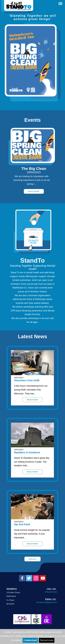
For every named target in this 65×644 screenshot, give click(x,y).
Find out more (47, 640)
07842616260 (51, 592)
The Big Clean (34, 169)
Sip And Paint (22, 524)
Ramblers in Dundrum (27, 452)
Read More (34, 191)
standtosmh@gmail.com (47, 602)
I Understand (30, 640)
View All (32, 559)
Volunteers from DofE (27, 380)
